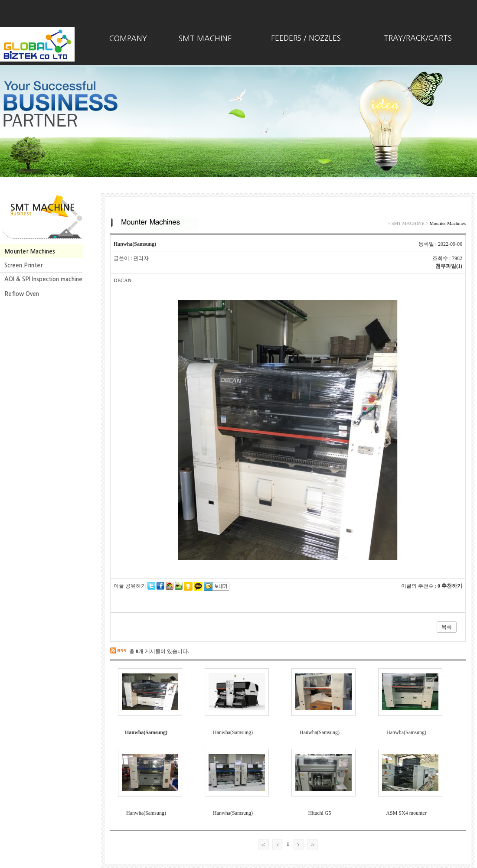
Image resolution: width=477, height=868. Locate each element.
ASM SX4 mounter (406, 813)
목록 (447, 627)
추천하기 (452, 586)
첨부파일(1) (449, 266)
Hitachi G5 (320, 813)
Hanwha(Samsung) (146, 732)
